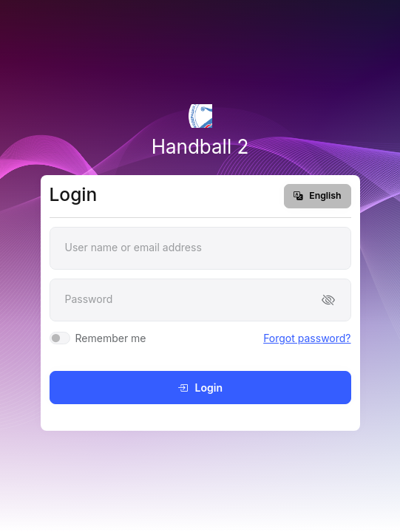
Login (200, 388)
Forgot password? (307, 338)
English (317, 195)
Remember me (111, 338)
